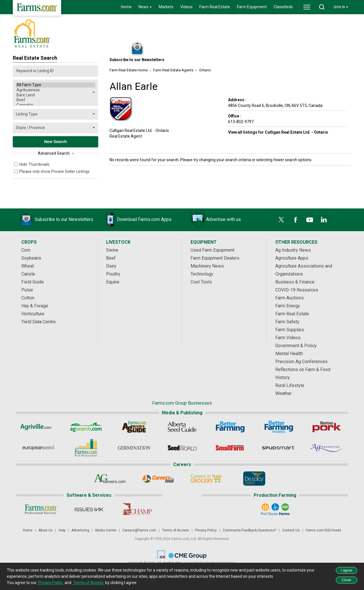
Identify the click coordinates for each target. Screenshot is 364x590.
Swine (112, 250)
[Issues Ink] (89, 509)
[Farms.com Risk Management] (86, 448)
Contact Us (291, 530)
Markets (166, 7)
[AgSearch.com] (86, 427)
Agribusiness (56, 90)
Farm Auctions (289, 298)
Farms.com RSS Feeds (323, 530)
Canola (28, 274)
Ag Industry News (293, 250)
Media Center (106, 530)
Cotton (28, 298)
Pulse (27, 290)
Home (126, 7)
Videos (186, 7)
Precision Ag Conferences (301, 362)
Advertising (80, 530)
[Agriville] (38, 427)
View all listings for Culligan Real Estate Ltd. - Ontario (278, 132)
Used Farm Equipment (212, 250)
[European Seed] (38, 448)
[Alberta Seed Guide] (182, 427)
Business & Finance (295, 282)
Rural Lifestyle (290, 385)
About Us (45, 530)
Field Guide (33, 282)
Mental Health (289, 354)
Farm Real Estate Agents (173, 70)
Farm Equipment (252, 7)
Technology (202, 274)
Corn (26, 250)
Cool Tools (201, 282)
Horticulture (33, 314)
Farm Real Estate (215, 7)
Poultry (113, 274)
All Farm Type (56, 85)
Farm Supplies (290, 330)
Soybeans (31, 258)
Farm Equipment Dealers (215, 258)
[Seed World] (182, 448)
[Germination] (134, 448)
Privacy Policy (206, 530)
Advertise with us (215, 220)
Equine (113, 282)
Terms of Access (176, 530)
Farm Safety (287, 322)
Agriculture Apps (292, 258)
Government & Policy (296, 346)
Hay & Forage (35, 306)
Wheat (28, 266)
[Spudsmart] (278, 448)
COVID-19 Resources (297, 290)
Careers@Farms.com (139, 530)
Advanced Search (56, 153)
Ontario (205, 70)
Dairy (111, 266)
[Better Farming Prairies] (278, 427)
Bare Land (56, 95)
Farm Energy (288, 306)
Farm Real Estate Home (129, 70)
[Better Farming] (230, 427)
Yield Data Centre (39, 322)
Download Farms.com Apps (136, 220)
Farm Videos (288, 338)
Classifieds (283, 7)
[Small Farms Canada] (230, 448)
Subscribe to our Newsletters (55, 220)
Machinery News (207, 266)
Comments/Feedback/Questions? (249, 530)
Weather (284, 393)
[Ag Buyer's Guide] (134, 427)
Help (62, 530)
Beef (56, 100)
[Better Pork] (326, 427)
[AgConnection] (326, 448)
